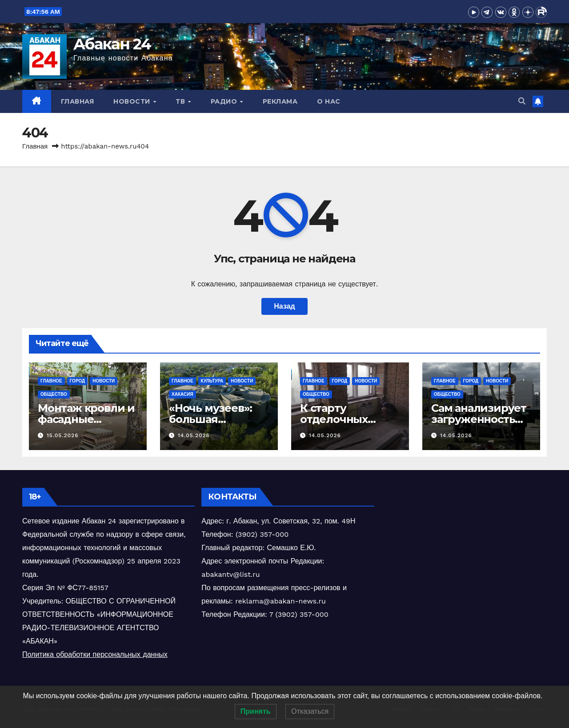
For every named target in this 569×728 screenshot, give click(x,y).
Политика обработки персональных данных (95, 654)
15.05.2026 (63, 435)
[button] (522, 101)
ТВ (181, 101)
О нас (329, 101)
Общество (54, 394)
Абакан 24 (112, 44)
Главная (78, 101)
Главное (51, 381)
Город (78, 381)
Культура (212, 381)
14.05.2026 (194, 435)
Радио (225, 101)
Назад (284, 306)
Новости (133, 101)
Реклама (280, 101)
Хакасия (182, 394)
